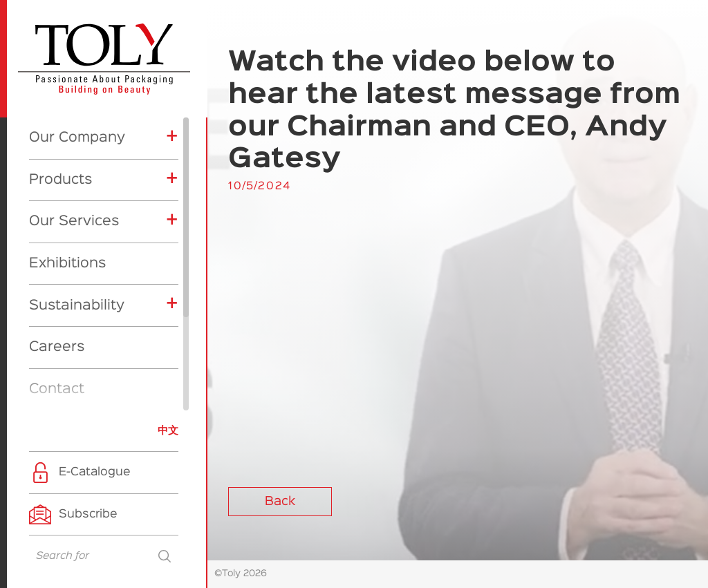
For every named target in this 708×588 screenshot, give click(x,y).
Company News (89, 363)
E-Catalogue (95, 472)
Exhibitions (67, 139)
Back (280, 502)
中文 (168, 431)
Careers (57, 222)
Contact (57, 265)
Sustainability (77, 181)
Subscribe (88, 514)
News (48, 306)
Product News (85, 386)
